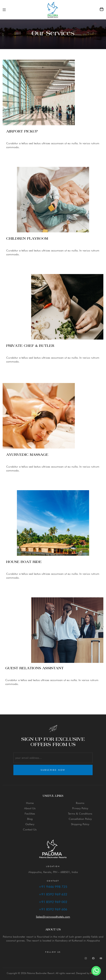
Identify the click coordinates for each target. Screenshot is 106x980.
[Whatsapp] (96, 971)
